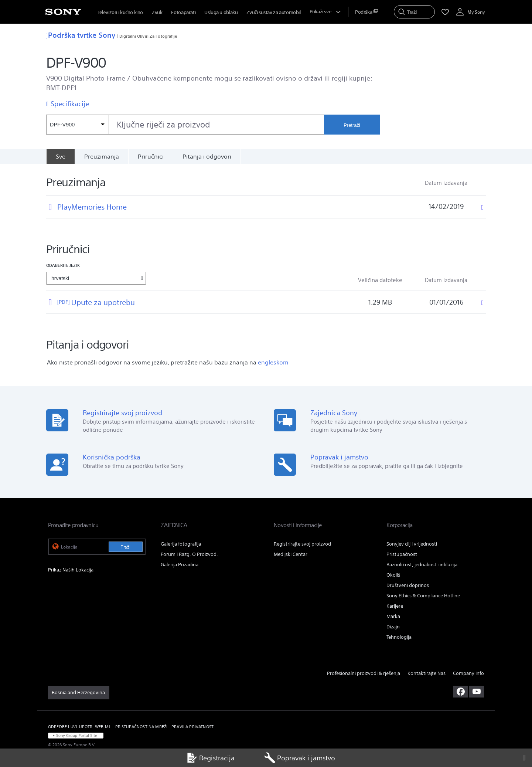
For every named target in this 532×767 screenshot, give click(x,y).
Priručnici (151, 156)
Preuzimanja (102, 156)
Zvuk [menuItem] (157, 12)
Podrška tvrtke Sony (81, 35)
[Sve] (60, 156)
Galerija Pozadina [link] (180, 565)
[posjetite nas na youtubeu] (476, 692)
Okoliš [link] (393, 575)
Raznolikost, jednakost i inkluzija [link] (422, 565)
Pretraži (352, 125)
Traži (126, 547)
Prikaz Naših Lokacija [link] (71, 570)
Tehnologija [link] (399, 637)
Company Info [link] (468, 673)
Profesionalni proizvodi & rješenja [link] (364, 673)
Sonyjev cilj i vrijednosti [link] (412, 544)
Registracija (210, 758)
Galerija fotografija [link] (181, 544)
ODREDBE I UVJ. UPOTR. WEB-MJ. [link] (80, 727)
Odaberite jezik (63, 265)
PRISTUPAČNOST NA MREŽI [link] (141, 727)
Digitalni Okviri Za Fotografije (148, 36)
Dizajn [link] (393, 627)
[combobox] (185, 125)
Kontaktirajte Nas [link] (427, 673)
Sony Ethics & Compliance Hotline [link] (423, 596)
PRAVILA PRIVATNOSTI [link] (193, 727)
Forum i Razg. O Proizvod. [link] (189, 554)
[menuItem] (366, 12)
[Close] (526, 758)
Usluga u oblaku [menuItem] (221, 12)
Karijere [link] (395, 606)
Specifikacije (70, 103)
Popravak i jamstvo (300, 758)
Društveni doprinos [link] (408, 585)
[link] (79, 693)
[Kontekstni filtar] (77, 125)
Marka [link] (393, 616)
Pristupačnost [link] (402, 554)
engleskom (273, 362)
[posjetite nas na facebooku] (461, 692)
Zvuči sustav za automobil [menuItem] (273, 12)
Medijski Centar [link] (291, 554)
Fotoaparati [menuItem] (183, 12)
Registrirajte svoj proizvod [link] (302, 544)
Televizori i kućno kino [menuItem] (120, 12)
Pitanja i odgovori (207, 156)
